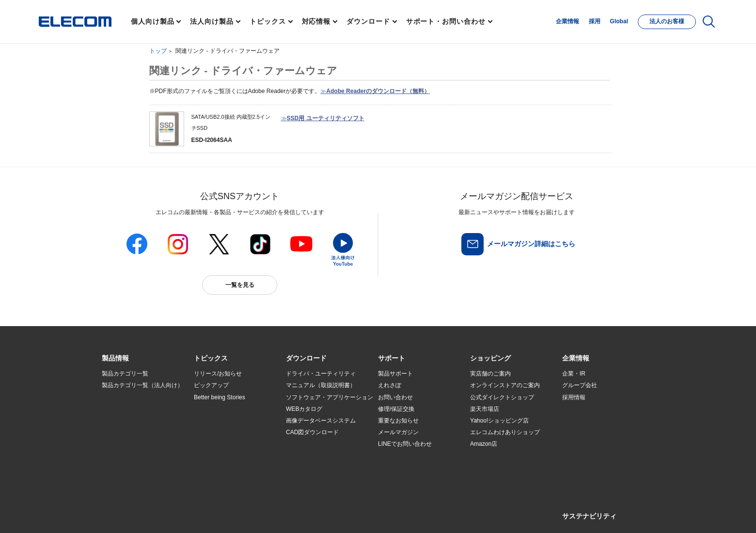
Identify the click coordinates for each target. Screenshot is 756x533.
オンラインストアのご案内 (505, 385)
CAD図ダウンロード (312, 432)
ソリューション (122, 421)
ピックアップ (211, 385)
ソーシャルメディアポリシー (320, 512)
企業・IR (574, 374)
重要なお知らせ (398, 421)
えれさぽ (390, 385)
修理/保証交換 (396, 409)
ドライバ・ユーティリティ (321, 374)
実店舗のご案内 (490, 374)
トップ (158, 51)
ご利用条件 (207, 512)
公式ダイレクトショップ (502, 397)
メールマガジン (398, 432)
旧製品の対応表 (214, 468)
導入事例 (113, 432)
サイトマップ (171, 512)
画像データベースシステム (321, 421)
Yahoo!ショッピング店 (499, 421)
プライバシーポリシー (254, 512)
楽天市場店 (485, 409)
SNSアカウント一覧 (124, 512)
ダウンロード (368, 21)
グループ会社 (580, 385)
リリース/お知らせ (218, 374)
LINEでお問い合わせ (405, 444)
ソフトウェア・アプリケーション (330, 397)
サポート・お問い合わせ (446, 21)
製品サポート (395, 374)
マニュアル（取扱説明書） (321, 385)
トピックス (268, 21)
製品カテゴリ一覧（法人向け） (142, 385)
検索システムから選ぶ (223, 456)
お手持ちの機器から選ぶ (226, 432)
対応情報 (316, 21)
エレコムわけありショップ (505, 432)
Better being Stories (220, 397)
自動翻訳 (410, 512)
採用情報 (574, 397)
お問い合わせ (395, 397)
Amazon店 (484, 444)
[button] (211, 359)
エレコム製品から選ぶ (223, 444)
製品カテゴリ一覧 (125, 374)
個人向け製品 (152, 21)
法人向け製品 (212, 21)
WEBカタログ (304, 409)
